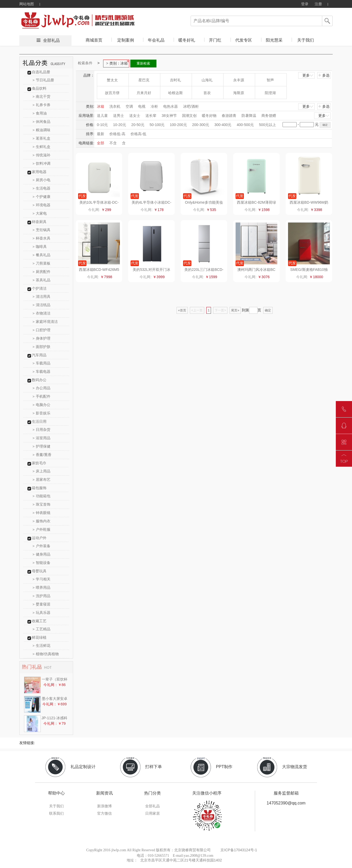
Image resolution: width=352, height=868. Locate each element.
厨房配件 (42, 272)
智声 (270, 80)
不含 (113, 143)
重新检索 (143, 63)
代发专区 (244, 40)
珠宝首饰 (42, 504)
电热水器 (171, 106)
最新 (101, 134)
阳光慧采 (274, 40)
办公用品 (42, 388)
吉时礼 (175, 80)
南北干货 (42, 96)
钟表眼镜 (42, 513)
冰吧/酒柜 (191, 106)
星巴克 (144, 80)
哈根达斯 (175, 93)
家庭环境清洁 (45, 322)
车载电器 (42, 372)
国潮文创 (189, 116)
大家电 (40, 213)
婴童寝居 (42, 604)
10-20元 (120, 125)
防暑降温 (249, 116)
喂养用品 (42, 587)
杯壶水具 (42, 238)
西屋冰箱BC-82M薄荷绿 (256, 202)
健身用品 (42, 554)
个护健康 (42, 197)
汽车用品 (39, 355)
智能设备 (42, 563)
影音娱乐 (42, 413)
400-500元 (245, 125)
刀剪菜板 (42, 263)
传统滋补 (42, 155)
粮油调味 (42, 130)
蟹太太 (112, 80)
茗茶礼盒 (42, 138)
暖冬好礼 (187, 40)
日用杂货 (42, 430)
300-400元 (223, 125)
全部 (101, 143)
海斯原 (239, 93)
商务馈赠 (269, 116)
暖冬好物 (209, 116)
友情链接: (27, 743)
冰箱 (101, 106)
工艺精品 (42, 629)
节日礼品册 (43, 80)
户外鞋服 (42, 529)
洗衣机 (115, 106)
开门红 (215, 40)
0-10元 (102, 125)
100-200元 (178, 125)
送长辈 (151, 116)
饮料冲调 (42, 163)
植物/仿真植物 (46, 654)
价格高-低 (139, 134)
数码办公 (39, 380)
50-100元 (157, 125)
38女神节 (169, 116)
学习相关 (42, 579)
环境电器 (42, 205)
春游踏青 (229, 116)
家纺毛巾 (39, 463)
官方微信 (104, 813)
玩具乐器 (42, 613)
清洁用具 (42, 296)
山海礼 (207, 80)
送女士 (135, 116)
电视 (142, 106)
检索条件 (85, 63)
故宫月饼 (112, 93)
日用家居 (152, 813)
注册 (318, 4)
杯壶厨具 (39, 222)
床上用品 (42, 471)
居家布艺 (42, 479)
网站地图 (27, 4)
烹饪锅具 (42, 230)
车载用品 (42, 363)
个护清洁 (39, 288)
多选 (324, 75)
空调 (129, 106)
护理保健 (42, 446)
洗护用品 (42, 596)
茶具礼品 (42, 280)
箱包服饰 (39, 488)
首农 (207, 93)
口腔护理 (42, 330)
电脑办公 (42, 405)
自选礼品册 (41, 72)
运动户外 (39, 538)
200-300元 (201, 125)
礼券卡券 (42, 105)
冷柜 (154, 106)
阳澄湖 (270, 93)
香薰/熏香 (42, 455)
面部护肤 (42, 347)
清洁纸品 (42, 305)
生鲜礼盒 (42, 147)
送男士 (119, 116)
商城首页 (94, 40)
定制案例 (126, 40)
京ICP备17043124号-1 (239, 850)
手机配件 (42, 396)
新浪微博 (104, 806)
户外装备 (42, 546)
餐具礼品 (42, 255)
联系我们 (56, 813)
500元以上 (268, 125)
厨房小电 (42, 180)
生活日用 (39, 421)
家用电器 (39, 172)
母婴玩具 (39, 571)
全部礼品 (51, 40)
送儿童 (102, 116)
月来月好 (144, 93)
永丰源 (239, 80)
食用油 (40, 113)
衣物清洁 (42, 313)
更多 (308, 75)
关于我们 (306, 40)
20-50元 (138, 125)
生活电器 (42, 188)
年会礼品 (156, 40)
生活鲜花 (42, 646)
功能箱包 (42, 496)
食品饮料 (39, 88)
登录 (305, 4)
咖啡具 (40, 247)
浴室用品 (42, 438)
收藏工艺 (39, 621)
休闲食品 (42, 122)
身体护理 (42, 338)
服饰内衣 (42, 521)
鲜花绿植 (39, 637)
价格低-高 (117, 134)
